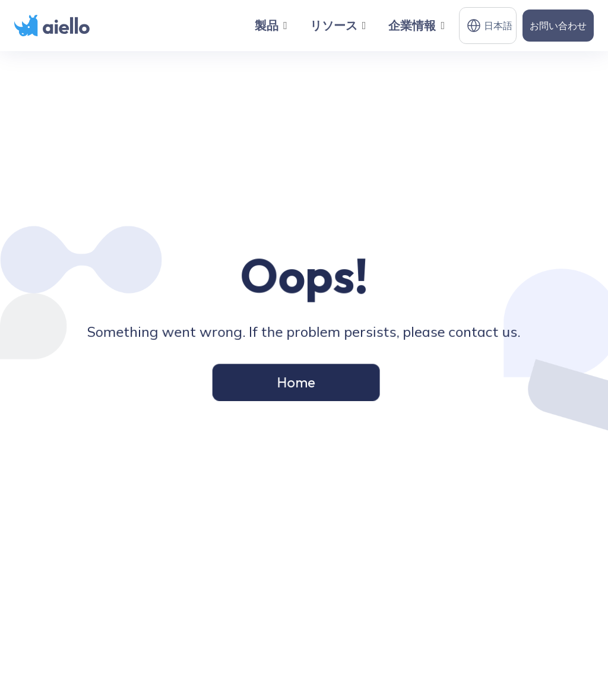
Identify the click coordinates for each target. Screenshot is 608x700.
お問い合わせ (558, 26)
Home (297, 381)
